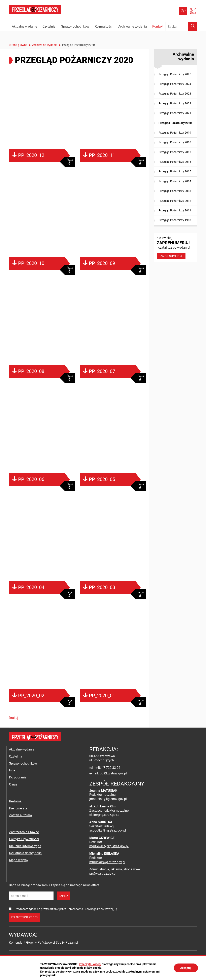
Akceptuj (186, 968)
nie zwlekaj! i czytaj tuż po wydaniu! (175, 248)
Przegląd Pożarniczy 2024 (175, 84)
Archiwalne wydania (45, 45)
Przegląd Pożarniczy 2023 (175, 94)
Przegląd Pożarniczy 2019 (175, 133)
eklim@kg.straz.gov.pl (105, 815)
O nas (13, 784)
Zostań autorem (20, 815)
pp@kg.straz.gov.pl (113, 773)
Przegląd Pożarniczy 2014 (175, 181)
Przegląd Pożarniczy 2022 (175, 103)
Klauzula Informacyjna (25, 846)
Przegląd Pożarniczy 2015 (175, 171)
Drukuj (13, 718)
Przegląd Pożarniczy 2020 (175, 123)
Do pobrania (18, 777)
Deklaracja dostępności (26, 853)
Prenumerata (18, 808)
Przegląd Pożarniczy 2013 (175, 191)
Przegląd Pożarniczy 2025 (175, 74)
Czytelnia (16, 756)
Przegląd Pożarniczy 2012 (175, 201)
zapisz (63, 896)
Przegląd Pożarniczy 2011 (175, 210)
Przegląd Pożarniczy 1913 (175, 220)
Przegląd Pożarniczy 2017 (175, 152)
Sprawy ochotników (23, 763)
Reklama (15, 801)
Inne (12, 770)
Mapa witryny (19, 860)
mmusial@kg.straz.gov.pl (107, 862)
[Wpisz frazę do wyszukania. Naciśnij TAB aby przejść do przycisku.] (181, 27)
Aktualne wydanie (22, 749)
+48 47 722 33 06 (108, 768)
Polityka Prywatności (24, 839)
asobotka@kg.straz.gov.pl (108, 830)
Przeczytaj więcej (90, 964)
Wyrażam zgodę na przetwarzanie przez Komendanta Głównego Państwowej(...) (67, 909)
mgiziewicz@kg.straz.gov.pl (109, 846)
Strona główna (18, 45)
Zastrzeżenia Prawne (24, 832)
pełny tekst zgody (24, 917)
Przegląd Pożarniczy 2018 (175, 142)
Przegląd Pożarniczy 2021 (175, 113)
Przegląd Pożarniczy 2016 (175, 162)
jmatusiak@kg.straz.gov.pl (108, 799)
